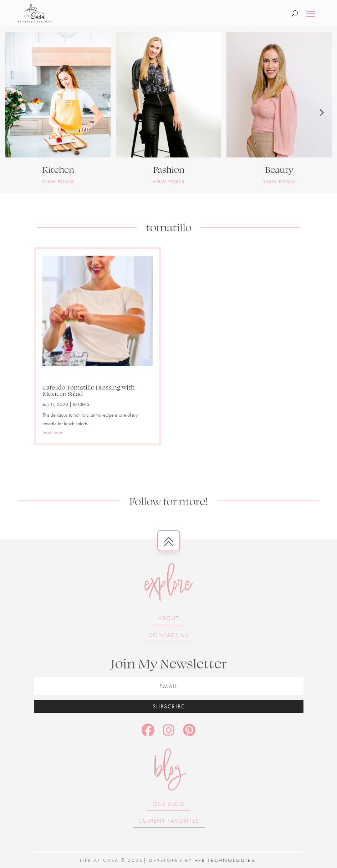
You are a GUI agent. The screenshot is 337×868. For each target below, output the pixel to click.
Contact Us (168, 635)
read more (52, 432)
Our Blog (168, 804)
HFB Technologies (225, 860)
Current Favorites (169, 821)
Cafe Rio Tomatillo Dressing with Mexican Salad (89, 390)
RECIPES (81, 404)
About (169, 618)
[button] (16, 112)
